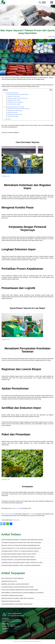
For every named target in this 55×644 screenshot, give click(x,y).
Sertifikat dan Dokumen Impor (15, 114)
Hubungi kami (16, 520)
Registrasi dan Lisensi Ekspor (15, 110)
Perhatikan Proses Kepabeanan (15, 102)
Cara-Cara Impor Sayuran (12, 93)
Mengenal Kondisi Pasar (14, 96)
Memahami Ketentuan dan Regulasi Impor (18, 94)
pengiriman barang (16, 508)
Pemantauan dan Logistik (14, 104)
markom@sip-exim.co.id (12, 632)
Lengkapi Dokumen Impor (14, 100)
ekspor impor (31, 514)
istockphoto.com (6, 176)
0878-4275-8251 (10, 630)
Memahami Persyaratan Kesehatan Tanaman (19, 108)
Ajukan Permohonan (13, 112)
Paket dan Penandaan (13, 116)
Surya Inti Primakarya (9, 514)
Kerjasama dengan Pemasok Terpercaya (18, 98)
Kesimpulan (8, 119)
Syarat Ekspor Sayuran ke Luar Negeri (15, 107)
